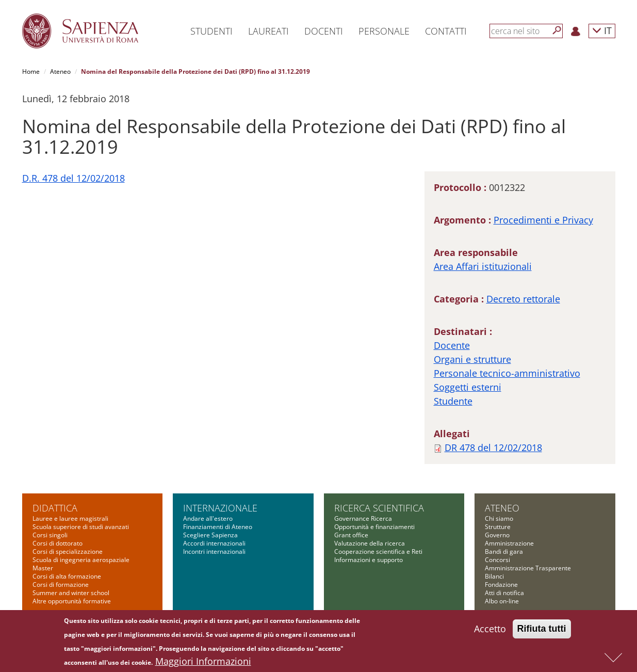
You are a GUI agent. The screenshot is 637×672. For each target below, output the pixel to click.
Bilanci (494, 576)
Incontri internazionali (214, 551)
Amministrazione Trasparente (528, 568)
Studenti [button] (211, 31)
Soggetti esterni (468, 387)
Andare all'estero (208, 518)
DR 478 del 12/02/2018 (493, 447)
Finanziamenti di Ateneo (218, 527)
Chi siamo (499, 518)
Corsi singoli (50, 535)
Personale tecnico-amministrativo (507, 373)
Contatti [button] (446, 31)
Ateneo (60, 71)
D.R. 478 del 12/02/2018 (73, 178)
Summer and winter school (71, 593)
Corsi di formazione (61, 585)
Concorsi (497, 560)
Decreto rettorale (523, 299)
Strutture (498, 527)
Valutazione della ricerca (370, 543)
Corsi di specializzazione (68, 551)
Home (31, 71)
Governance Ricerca (363, 518)
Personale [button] (384, 31)
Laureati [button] (268, 31)
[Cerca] (557, 30)
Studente (453, 401)
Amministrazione (509, 543)
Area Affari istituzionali (483, 266)
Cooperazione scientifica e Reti (378, 551)
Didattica (55, 508)
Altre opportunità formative (72, 601)
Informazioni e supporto (369, 560)
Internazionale (220, 508)
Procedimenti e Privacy (543, 220)
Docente (452, 345)
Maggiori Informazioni (203, 664)
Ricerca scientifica (379, 508)
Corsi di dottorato (58, 543)
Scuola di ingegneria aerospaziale (81, 560)
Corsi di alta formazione (67, 576)
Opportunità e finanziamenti (374, 527)
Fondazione (501, 585)
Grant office (351, 535)
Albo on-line (502, 601)
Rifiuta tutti (542, 631)
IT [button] (602, 30)
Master (43, 568)
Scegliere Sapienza (210, 535)
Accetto (490, 631)
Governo (497, 535)
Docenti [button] (324, 31)
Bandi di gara (504, 551)
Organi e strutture (472, 359)
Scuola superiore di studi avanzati (81, 527)
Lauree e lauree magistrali (70, 518)
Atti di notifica (504, 593)
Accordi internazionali (214, 543)
